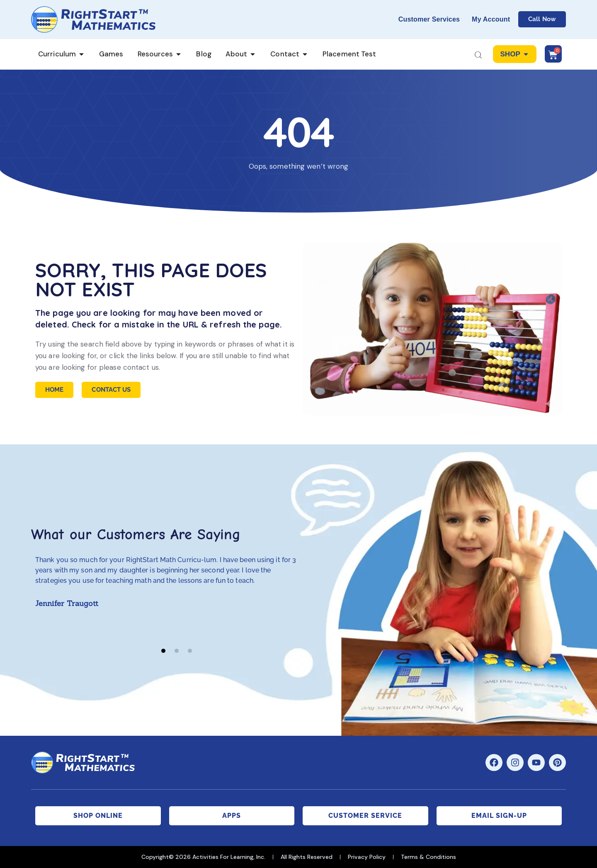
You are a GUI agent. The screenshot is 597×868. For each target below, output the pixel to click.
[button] (163, 651)
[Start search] (478, 56)
